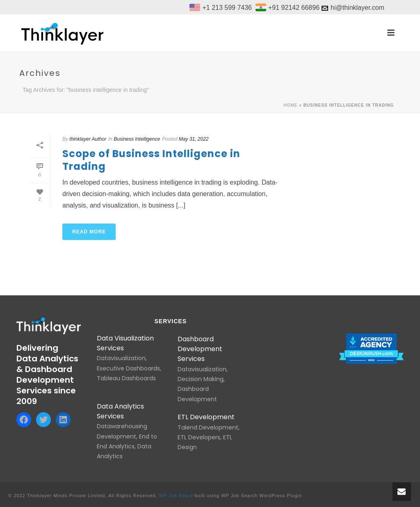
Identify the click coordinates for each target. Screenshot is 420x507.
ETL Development (206, 417)
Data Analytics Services (120, 411)
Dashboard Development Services (200, 349)
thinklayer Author (88, 139)
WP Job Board (176, 496)
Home (291, 105)
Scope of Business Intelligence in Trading (151, 160)
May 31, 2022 (194, 139)
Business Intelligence (137, 139)
